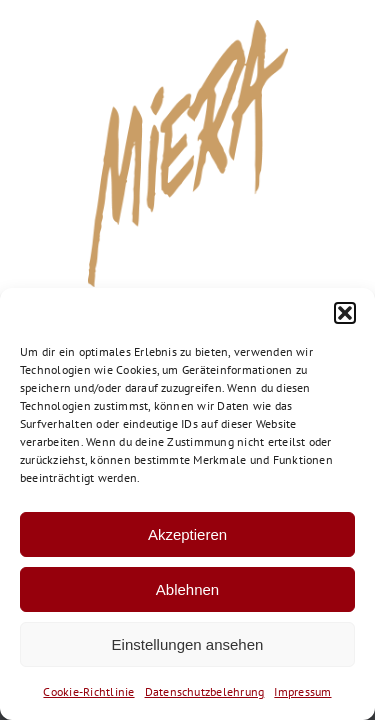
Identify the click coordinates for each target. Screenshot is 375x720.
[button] (345, 313)
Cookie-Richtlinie (88, 691)
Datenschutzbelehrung (205, 691)
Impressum (302, 691)
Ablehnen (187, 589)
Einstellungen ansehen (188, 644)
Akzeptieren (187, 534)
